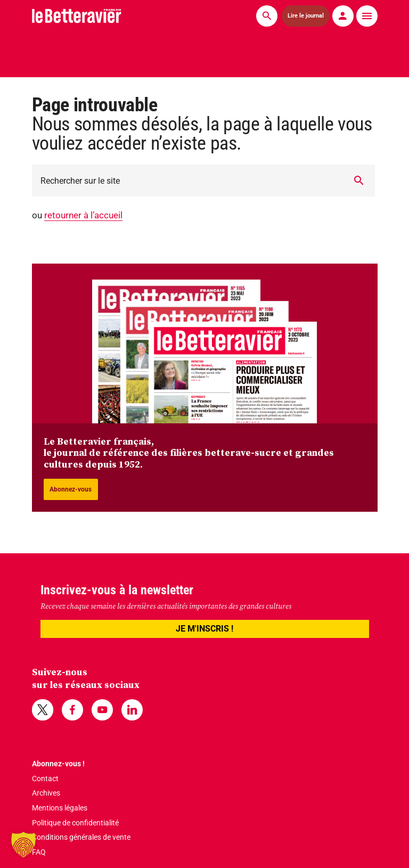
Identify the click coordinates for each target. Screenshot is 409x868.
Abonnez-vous (71, 489)
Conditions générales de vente (81, 837)
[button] (23, 845)
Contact (45, 779)
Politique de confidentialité (75, 823)
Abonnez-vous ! (58, 764)
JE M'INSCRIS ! (204, 629)
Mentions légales (60, 808)
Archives (46, 793)
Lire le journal (305, 15)
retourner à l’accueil (83, 215)
